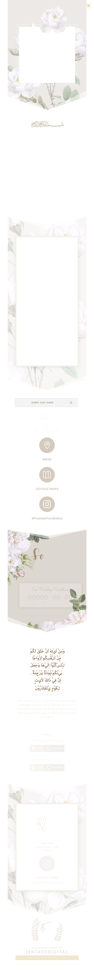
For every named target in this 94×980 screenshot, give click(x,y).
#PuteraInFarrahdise (47, 517)
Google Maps (47, 487)
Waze (47, 458)
